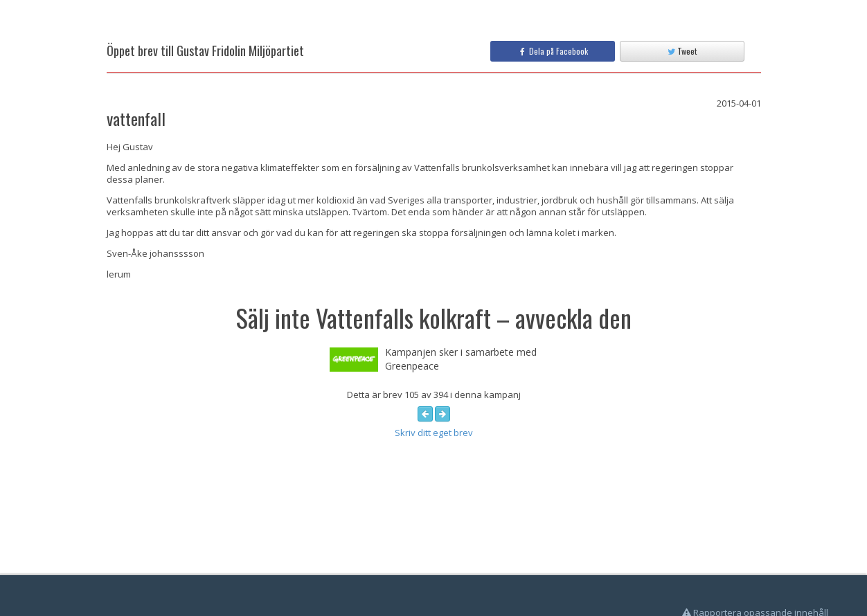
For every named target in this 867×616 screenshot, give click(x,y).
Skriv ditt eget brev (434, 433)
